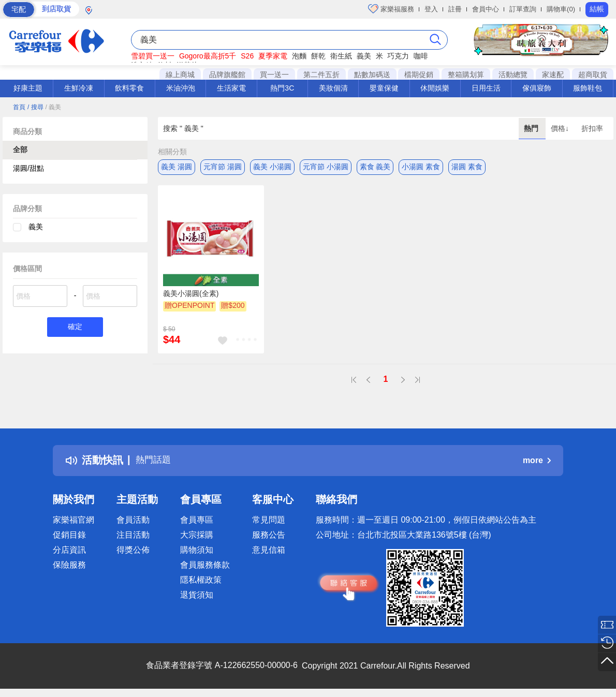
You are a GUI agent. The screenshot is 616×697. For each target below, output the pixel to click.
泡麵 (299, 56)
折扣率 (592, 128)
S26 (247, 56)
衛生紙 (341, 56)
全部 (20, 150)
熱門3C (282, 88)
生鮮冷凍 (79, 88)
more (537, 460)
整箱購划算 (466, 75)
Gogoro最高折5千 (208, 56)
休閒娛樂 (435, 88)
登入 (431, 9)
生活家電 (231, 88)
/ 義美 (53, 107)
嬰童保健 (384, 88)
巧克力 (398, 56)
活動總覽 (513, 75)
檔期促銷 (419, 75)
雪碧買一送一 (153, 56)
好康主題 (28, 88)
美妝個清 (333, 88)
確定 (75, 328)
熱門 (532, 128)
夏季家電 (273, 56)
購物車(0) (561, 9)
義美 (364, 56)
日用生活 (486, 88)
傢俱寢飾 (537, 88)
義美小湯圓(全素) (191, 293)
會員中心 (486, 9)
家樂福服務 (391, 9)
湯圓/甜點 (28, 168)
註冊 (455, 9)
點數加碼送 (372, 75)
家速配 (553, 75)
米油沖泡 (181, 88)
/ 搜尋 (35, 107)
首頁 (19, 107)
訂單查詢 (523, 9)
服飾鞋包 (588, 88)
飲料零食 (129, 88)
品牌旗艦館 (227, 75)
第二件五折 (321, 75)
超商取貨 (593, 75)
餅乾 (318, 56)
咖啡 (421, 56)
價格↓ (561, 128)
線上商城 (180, 75)
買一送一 (274, 75)
